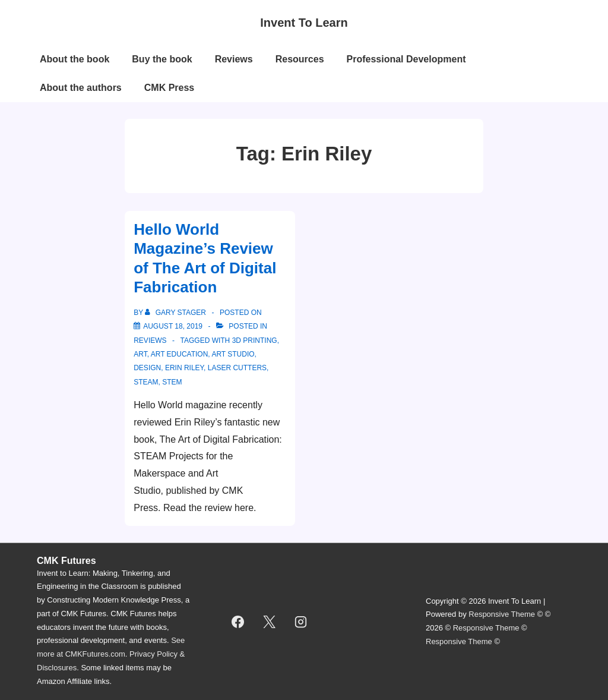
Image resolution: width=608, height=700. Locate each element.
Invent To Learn (304, 23)
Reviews (234, 59)
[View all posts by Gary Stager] (176, 313)
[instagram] (301, 622)
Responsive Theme (502, 614)
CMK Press (169, 88)
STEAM (146, 382)
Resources (300, 59)
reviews (150, 340)
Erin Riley (184, 368)
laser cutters (237, 368)
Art (140, 354)
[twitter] (270, 622)
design (147, 368)
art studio (233, 354)
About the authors (81, 88)
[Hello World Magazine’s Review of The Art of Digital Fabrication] (173, 326)
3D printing (255, 340)
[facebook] (238, 622)
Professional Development (406, 59)
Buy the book (162, 59)
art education (180, 354)
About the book (75, 59)
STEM (172, 382)
